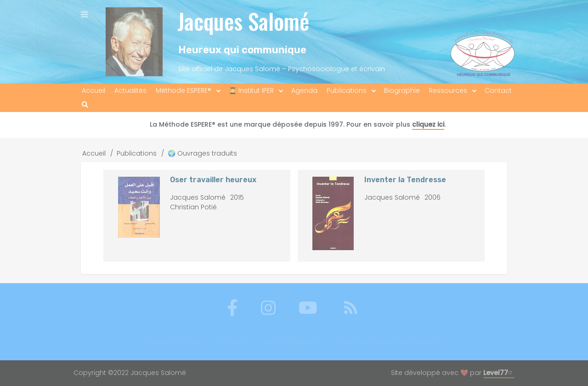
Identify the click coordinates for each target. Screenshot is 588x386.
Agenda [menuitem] (304, 90)
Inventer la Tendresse (405, 180)
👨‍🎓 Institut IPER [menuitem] (251, 90)
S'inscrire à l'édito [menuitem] (174, 342)
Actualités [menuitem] (130, 90)
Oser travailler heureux (213, 180)
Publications (137, 153)
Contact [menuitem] (498, 90)
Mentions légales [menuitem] (289, 342)
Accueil (94, 153)
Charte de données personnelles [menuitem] (388, 342)
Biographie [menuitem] (402, 90)
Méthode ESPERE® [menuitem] (184, 90)
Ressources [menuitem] (448, 90)
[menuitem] (85, 105)
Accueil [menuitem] (93, 90)
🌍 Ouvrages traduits (202, 153)
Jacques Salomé (243, 21)
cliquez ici (428, 124)
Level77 (499, 373)
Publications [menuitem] (347, 90)
